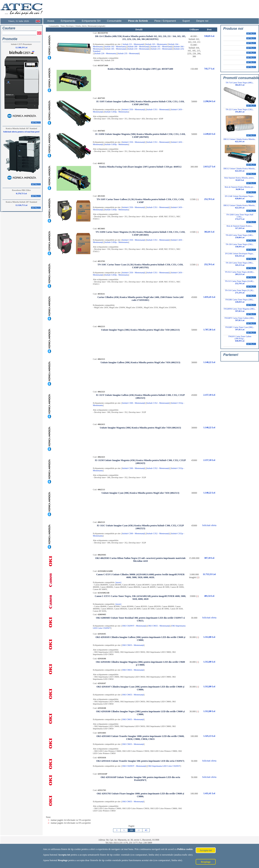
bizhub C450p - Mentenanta (117, 112)
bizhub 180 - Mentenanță (138, 46)
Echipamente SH (91, 21)
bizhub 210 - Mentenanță (138, 49)
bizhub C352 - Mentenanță (158, 403)
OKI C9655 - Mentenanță (159, 626)
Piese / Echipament (165, 21)
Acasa (51, 21)
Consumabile (114, 21)
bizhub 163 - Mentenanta (156, 44)
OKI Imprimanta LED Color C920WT (164, 766)
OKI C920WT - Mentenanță (134, 626)
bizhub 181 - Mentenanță (161, 46)
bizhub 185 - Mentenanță (115, 49)
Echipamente (68, 21)
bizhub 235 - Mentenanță (128, 53)
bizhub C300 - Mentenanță (133, 403)
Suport (186, 21)
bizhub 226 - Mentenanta (105, 53)
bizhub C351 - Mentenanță (158, 109)
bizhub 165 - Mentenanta (115, 46)
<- (124, 830)
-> (139, 830)
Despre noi (202, 21)
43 (146, 830)
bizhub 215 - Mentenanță (161, 49)
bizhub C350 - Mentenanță (133, 109)
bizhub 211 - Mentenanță (133, 44)
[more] (118, 582)
